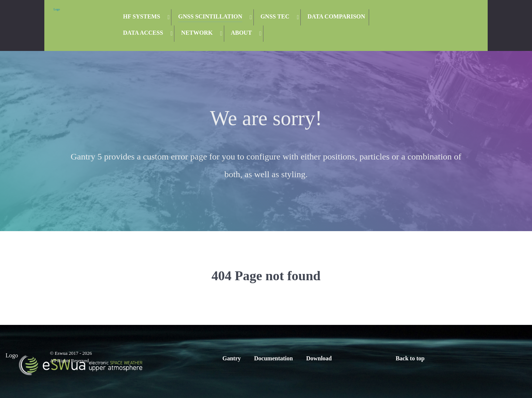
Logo (57, 9)
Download (319, 358)
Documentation (274, 358)
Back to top (410, 358)
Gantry (232, 358)
